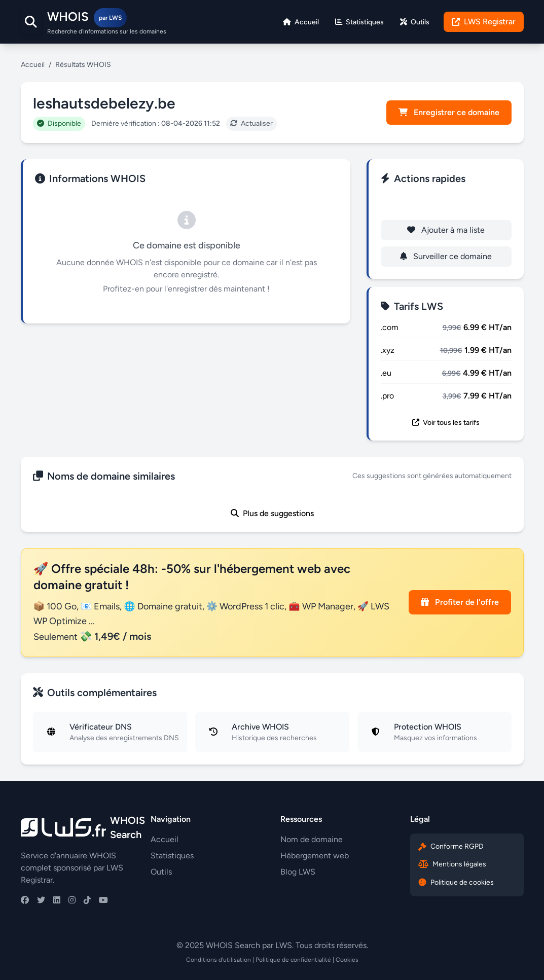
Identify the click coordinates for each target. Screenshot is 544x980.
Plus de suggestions (272, 513)
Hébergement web (315, 856)
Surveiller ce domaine (446, 256)
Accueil (33, 65)
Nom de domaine (312, 839)
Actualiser (251, 123)
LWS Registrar (484, 22)
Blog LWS (298, 872)
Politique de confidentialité (293, 960)
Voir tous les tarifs (446, 423)
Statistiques (172, 856)
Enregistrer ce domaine (449, 112)
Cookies (347, 960)
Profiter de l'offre (460, 602)
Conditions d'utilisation (219, 960)
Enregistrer (446, 204)
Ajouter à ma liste (446, 230)
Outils (161, 872)
